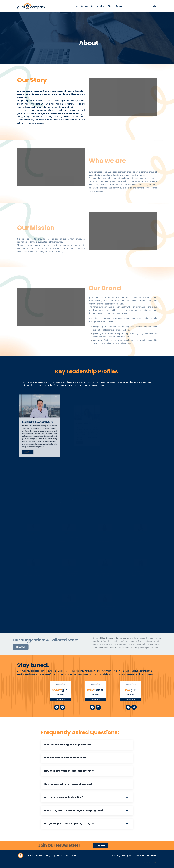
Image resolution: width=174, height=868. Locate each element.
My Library (101, 6)
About (111, 6)
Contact (119, 6)
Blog (93, 6)
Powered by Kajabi (150, 862)
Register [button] (101, 846)
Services (85, 6)
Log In (153, 6)
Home (76, 6)
